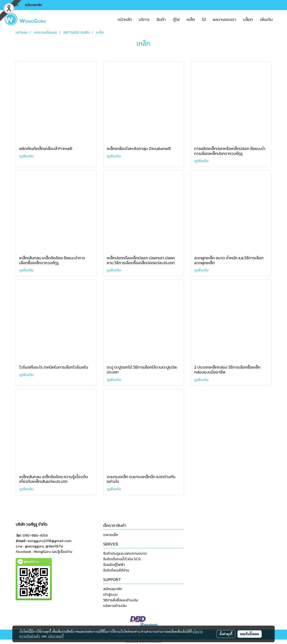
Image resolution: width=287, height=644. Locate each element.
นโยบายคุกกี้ (56, 636)
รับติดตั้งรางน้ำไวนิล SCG (122, 559)
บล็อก (248, 19)
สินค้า (161, 19)
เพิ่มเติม (266, 19)
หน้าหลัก (125, 19)
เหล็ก (191, 19)
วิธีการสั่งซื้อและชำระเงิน (121, 600)
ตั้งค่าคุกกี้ (226, 634)
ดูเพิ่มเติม (27, 156)
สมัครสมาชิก (33, 5)
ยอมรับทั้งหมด (250, 634)
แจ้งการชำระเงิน (115, 606)
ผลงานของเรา (224, 19)
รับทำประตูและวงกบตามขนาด (125, 553)
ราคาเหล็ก (111, 535)
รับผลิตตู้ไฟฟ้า (114, 565)
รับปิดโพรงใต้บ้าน (116, 570)
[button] (280, 19)
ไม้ (204, 19)
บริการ (144, 19)
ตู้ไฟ (176, 19)
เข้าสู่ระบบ (12, 5)
